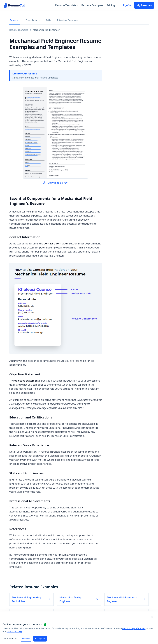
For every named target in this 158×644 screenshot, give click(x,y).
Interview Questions (68, 20)
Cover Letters (33, 20)
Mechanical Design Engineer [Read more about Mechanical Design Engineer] (79, 599)
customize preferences (134, 628)
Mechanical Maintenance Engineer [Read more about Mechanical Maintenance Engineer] (127, 599)
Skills (48, 20)
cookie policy (14, 632)
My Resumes (144, 5)
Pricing (111, 5)
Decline (26, 638)
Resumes (15, 20)
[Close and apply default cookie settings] (152, 617)
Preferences (11, 638)
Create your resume (25, 74)
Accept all (40, 638)
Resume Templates (66, 5)
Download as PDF (56, 183)
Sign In (127, 5)
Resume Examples (92, 5)
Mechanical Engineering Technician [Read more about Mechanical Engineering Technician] (31, 599)
